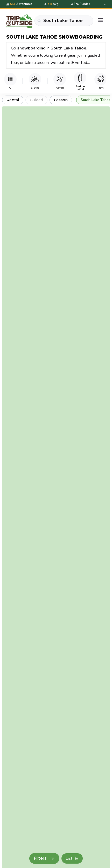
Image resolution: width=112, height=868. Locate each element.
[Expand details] (104, 4)
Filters (44, 858)
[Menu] (101, 21)
